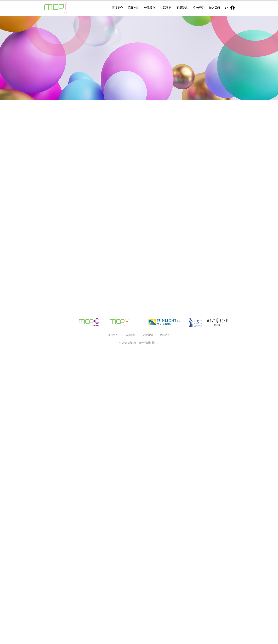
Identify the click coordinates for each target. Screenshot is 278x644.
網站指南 (165, 335)
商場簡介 (117, 8)
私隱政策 (130, 335)
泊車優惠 (198, 8)
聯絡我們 (214, 8)
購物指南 (134, 8)
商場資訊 (182, 8)
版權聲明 (113, 335)
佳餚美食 (150, 8)
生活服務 (166, 8)
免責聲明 (148, 335)
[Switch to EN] (227, 8)
